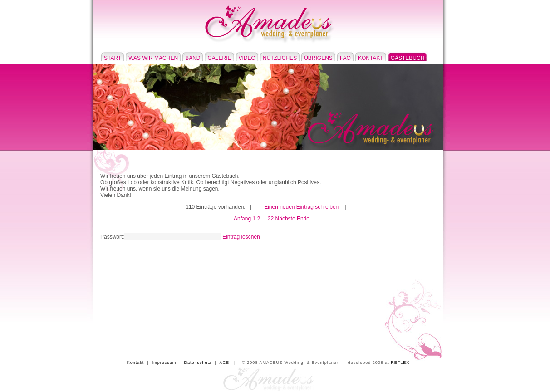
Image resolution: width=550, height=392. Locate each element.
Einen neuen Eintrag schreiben (301, 207)
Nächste (285, 219)
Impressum (164, 363)
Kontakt (136, 363)
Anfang (242, 219)
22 (271, 219)
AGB (224, 363)
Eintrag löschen (241, 237)
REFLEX (400, 363)
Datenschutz (198, 363)
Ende (303, 219)
